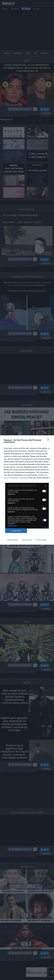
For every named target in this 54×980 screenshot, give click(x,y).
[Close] (49, 440)
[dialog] (27, 490)
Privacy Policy (41, 540)
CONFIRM (16, 531)
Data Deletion (13, 540)
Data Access (27, 540)
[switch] (44, 491)
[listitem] (27, 485)
